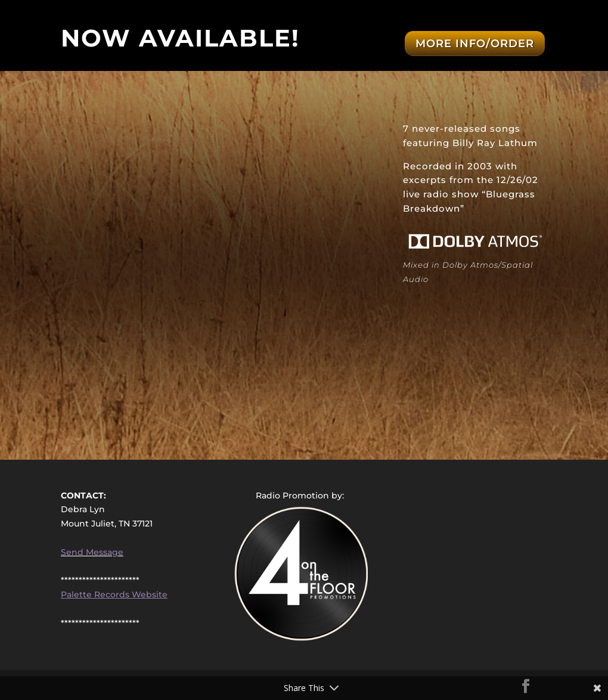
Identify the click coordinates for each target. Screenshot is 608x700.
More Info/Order (475, 44)
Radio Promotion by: (300, 495)
